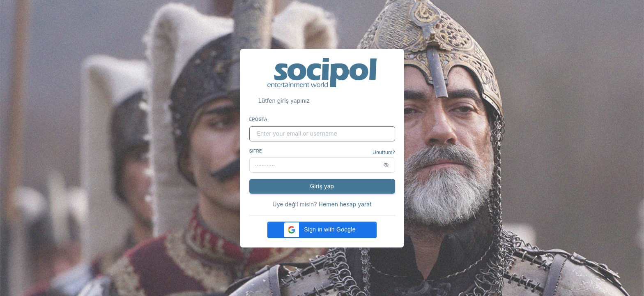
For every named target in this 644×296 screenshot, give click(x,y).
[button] (322, 230)
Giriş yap (322, 186)
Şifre (256, 151)
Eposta (258, 119)
